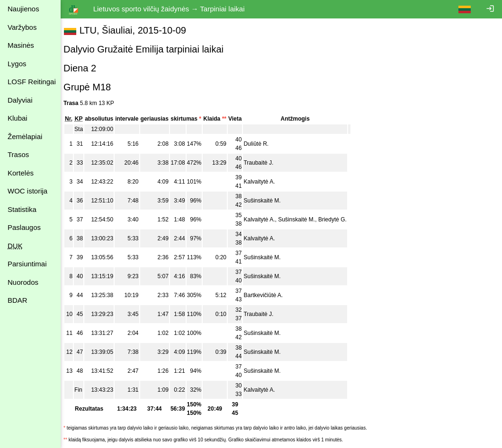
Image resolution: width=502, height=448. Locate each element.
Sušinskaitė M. (267, 201)
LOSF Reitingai (32, 82)
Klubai (18, 118)
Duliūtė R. (261, 144)
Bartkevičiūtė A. (268, 295)
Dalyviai (20, 100)
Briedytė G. (337, 220)
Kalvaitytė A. (264, 182)
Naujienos (23, 9)
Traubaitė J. (263, 163)
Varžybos (22, 27)
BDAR (18, 300)
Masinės (21, 45)
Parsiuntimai (27, 264)
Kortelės (21, 173)
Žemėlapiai (25, 136)
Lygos (17, 64)
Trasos (18, 154)
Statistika (22, 209)
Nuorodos (23, 282)
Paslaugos (24, 227)
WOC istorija (27, 191)
